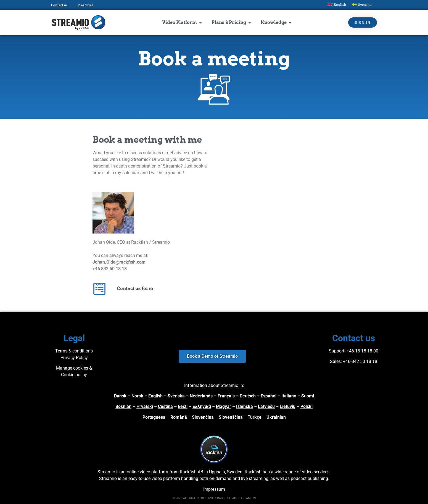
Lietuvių (288, 406)
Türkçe (255, 417)
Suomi (308, 396)
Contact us (59, 5)
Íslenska (245, 406)
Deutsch (248, 396)
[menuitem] (337, 5)
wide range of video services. (302, 472)
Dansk (120, 396)
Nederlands (201, 396)
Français (226, 396)
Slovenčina (203, 417)
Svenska (176, 396)
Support (337, 351)
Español (269, 396)
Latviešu (266, 406)
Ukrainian (276, 417)
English (155, 396)
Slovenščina (231, 417)
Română (179, 417)
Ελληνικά (202, 406)
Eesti (183, 406)
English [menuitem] (340, 4)
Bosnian (123, 406)
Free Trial (85, 5)
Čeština (165, 406)
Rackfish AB (191, 472)
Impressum (214, 489)
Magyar (224, 406)
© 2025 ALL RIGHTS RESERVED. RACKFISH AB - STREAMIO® (214, 498)
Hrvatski (145, 406)
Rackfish (253, 472)
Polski (307, 406)
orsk (139, 396)
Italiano (289, 396)
